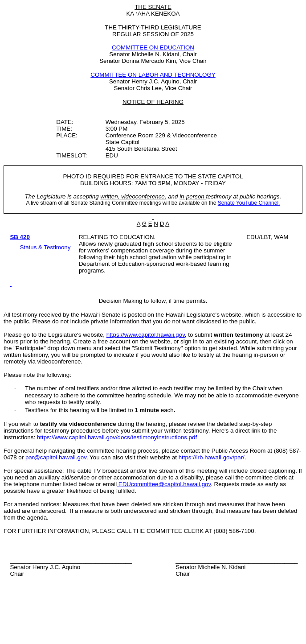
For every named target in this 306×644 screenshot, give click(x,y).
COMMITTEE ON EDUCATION (153, 47)
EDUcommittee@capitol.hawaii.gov (164, 484)
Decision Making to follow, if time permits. (153, 301)
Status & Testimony (45, 247)
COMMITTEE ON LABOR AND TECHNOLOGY (153, 75)
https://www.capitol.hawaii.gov (146, 335)
